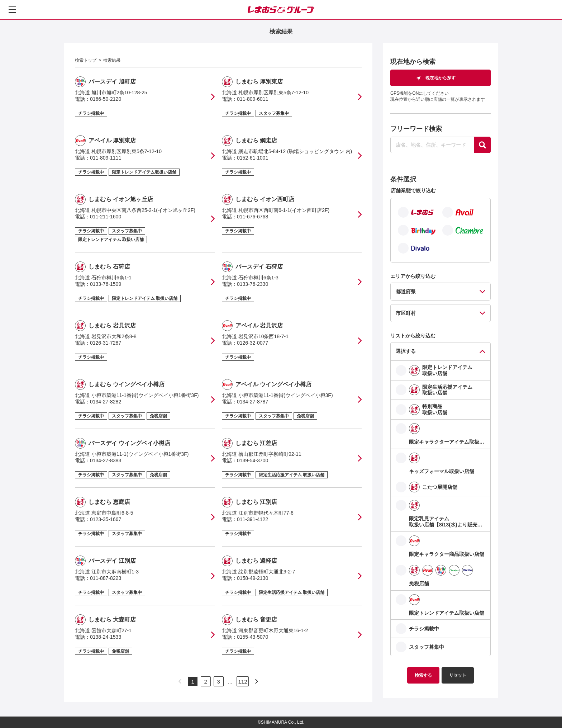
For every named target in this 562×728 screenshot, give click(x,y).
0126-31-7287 (106, 343)
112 (242, 682)
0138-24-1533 (106, 637)
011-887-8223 (106, 578)
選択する (406, 351)
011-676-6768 (253, 217)
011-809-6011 (253, 99)
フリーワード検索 (416, 129)
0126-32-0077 (253, 343)
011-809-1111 (106, 158)
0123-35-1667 (106, 519)
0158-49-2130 (253, 578)
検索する (423, 675)
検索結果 (112, 60)
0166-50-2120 (106, 99)
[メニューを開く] (12, 10)
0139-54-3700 (253, 460)
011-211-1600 (106, 217)
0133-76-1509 (106, 284)
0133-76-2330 (253, 284)
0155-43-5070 (253, 637)
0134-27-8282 (106, 402)
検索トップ (86, 60)
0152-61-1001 (253, 158)
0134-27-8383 (106, 460)
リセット (458, 675)
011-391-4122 (253, 519)
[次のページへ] (257, 681)
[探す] (482, 145)
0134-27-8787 (253, 402)
